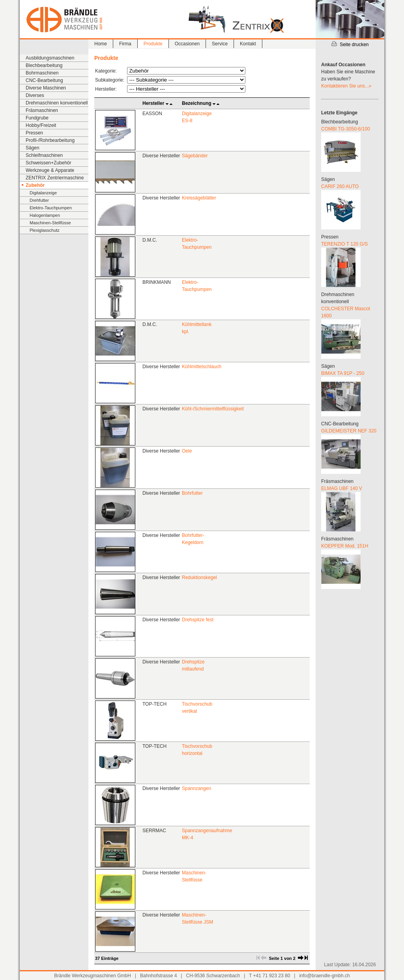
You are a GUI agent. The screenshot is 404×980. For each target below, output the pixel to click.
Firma (125, 44)
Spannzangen (196, 788)
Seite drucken (350, 45)
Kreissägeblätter (199, 198)
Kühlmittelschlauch (202, 367)
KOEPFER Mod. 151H (345, 546)
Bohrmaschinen (42, 73)
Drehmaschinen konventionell (57, 103)
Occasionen (187, 44)
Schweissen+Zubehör (49, 163)
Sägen (33, 148)
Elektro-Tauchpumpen (51, 208)
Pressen (34, 133)
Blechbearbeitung (44, 65)
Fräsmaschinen (42, 110)
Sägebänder (195, 156)
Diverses (35, 95)
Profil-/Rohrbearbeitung (50, 140)
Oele (187, 451)
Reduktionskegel (199, 578)
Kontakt (248, 44)
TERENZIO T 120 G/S (344, 244)
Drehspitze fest (198, 620)
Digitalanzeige (43, 193)
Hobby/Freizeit (41, 125)
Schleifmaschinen (44, 155)
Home (101, 44)
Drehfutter (39, 200)
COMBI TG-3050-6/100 (346, 129)
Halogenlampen (45, 215)
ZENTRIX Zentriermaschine (55, 178)
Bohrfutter (192, 493)
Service (220, 44)
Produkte (153, 44)
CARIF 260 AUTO (340, 186)
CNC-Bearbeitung (44, 80)
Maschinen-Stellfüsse (50, 223)
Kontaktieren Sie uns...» (346, 86)
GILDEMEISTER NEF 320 (349, 431)
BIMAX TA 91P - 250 (343, 373)
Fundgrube (37, 118)
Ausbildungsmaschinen (50, 58)
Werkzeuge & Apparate (50, 170)
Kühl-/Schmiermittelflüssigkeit (213, 409)
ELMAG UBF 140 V (342, 488)
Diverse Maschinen (46, 88)
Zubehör (35, 185)
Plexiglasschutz (45, 230)
